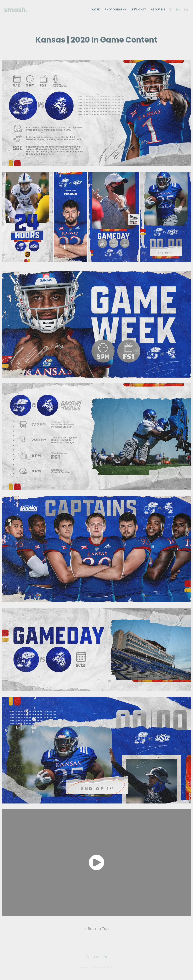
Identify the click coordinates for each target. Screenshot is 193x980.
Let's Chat (138, 10)
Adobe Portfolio (104, 968)
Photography (115, 10)
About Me (158, 10)
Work (96, 10)
